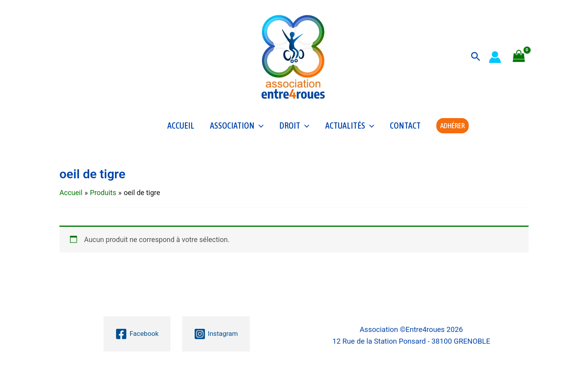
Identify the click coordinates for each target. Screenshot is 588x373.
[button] (476, 57)
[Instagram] (216, 334)
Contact (405, 127)
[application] (259, 127)
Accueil (181, 127)
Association (237, 127)
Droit (294, 127)
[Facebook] (136, 334)
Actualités (350, 127)
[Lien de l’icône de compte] (495, 57)
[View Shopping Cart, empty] (519, 57)
